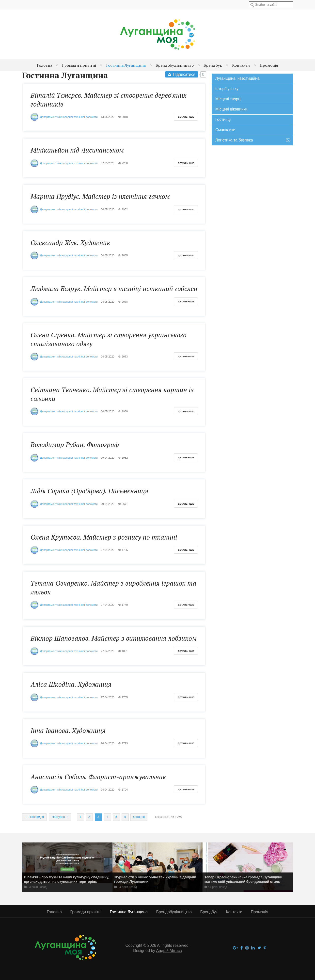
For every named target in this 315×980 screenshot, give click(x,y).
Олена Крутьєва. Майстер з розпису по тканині (104, 537)
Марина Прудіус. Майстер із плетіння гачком (100, 196)
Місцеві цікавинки (231, 109)
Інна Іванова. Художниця (68, 731)
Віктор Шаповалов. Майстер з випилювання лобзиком (114, 638)
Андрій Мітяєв (169, 951)
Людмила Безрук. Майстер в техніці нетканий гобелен (114, 289)
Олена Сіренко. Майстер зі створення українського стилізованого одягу (109, 339)
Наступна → (60, 817)
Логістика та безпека (253, 140)
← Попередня (34, 817)
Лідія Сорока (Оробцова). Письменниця (89, 491)
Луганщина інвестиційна (237, 78)
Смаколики (225, 130)
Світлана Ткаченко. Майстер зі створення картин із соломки (112, 394)
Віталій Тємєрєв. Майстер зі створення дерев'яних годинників (108, 100)
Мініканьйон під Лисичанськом (77, 150)
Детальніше (186, 117)
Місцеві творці (228, 99)
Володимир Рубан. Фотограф (75, 445)
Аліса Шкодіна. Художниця (71, 684)
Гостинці (223, 119)
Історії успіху (227, 89)
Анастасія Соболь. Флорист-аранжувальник (98, 777)
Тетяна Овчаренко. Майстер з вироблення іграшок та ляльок (113, 587)
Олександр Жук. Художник (70, 243)
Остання (139, 817)
